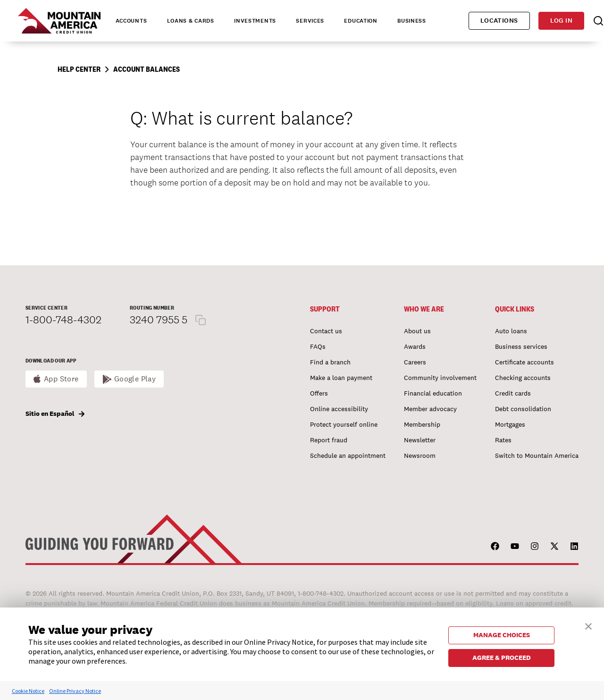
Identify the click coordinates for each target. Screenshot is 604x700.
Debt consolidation (523, 409)
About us (417, 331)
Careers (415, 362)
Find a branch (330, 362)
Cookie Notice (28, 691)
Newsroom (420, 455)
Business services (521, 346)
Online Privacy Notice (75, 691)
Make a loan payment (341, 378)
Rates (503, 440)
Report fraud (329, 440)
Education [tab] (361, 21)
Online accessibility (339, 409)
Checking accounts (523, 378)
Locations (499, 21)
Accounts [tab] (131, 21)
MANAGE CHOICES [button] (502, 635)
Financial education (433, 393)
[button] (588, 625)
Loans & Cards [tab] (191, 21)
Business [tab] (412, 21)
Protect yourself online (344, 424)
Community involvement (440, 378)
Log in (561, 21)
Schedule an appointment (348, 455)
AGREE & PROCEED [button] (502, 658)
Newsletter (420, 440)
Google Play (135, 379)
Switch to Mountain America (537, 455)
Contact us (326, 331)
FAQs (318, 346)
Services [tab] (310, 21)
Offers (319, 393)
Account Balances (147, 69)
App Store (61, 379)
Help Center (79, 69)
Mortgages (510, 424)
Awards (415, 346)
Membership (422, 424)
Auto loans (511, 331)
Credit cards (513, 393)
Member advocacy (430, 409)
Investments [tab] (255, 21)
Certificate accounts (524, 362)
